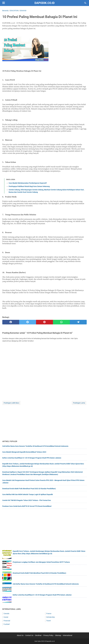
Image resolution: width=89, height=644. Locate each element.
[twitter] (28, 322)
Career (6, 617)
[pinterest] (44, 322)
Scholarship (51, 617)
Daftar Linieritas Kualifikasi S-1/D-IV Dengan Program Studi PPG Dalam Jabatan (32, 458)
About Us (20, 635)
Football (7, 624)
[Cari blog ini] (85, 3)
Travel (48, 621)
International (68, 635)
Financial (7, 621)
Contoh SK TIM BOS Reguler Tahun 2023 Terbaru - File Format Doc (27, 500)
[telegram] (78, 322)
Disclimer (38, 635)
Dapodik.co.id (45, 3)
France (49, 614)
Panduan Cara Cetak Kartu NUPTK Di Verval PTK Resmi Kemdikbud (27, 506)
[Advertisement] (44, 422)
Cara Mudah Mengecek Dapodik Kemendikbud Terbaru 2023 (24, 452)
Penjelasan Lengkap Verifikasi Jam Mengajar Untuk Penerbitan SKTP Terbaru (41, 562)
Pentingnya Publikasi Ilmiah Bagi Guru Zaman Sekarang (29, 186)
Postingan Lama (79, 403)
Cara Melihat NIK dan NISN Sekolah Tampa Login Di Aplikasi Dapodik (28, 494)
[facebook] (11, 322)
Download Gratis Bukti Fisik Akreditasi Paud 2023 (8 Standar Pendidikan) (29, 489)
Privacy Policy (48, 635)
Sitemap (58, 635)
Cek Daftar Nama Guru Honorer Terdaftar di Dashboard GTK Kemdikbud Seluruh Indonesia (35, 446)
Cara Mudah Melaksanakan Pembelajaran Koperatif (28, 183)
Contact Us (29, 635)
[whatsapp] (61, 322)
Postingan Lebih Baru (11, 403)
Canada (6, 614)
